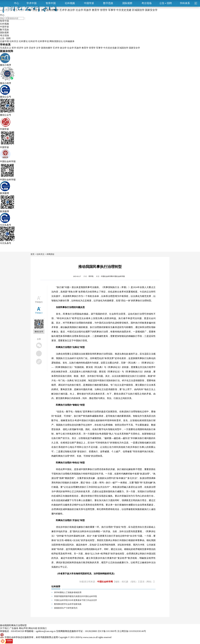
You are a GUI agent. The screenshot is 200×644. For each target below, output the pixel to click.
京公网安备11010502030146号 (132, 631)
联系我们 (42, 628)
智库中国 (51, 3)
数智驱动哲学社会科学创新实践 (68, 604)
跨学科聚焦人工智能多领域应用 (68, 592)
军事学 (99, 48)
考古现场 (147, 3)
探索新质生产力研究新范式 (66, 608)
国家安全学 (134, 48)
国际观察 (127, 3)
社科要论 (23, 41)
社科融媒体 (69, 41)
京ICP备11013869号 (107, 631)
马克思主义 (6, 48)
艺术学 (56, 48)
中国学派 (89, 3)
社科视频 (70, 3)
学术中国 (32, 3)
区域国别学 (123, 48)
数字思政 (108, 3)
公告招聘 (166, 3)
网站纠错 (33, 628)
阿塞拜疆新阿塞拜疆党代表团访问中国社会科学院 (76, 596)
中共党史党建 (110, 48)
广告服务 (14, 628)
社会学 (71, 48)
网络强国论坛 (56, 41)
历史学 (32, 48)
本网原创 (50, 254)
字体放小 (39, 313)
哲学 (14, 48)
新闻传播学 (47, 48)
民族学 (78, 48)
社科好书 (33, 41)
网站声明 (23, 628)
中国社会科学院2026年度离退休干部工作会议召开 (76, 600)
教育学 (85, 48)
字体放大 (39, 302)
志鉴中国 (4, 41)
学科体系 (186, 3)
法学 (26, 48)
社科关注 (14, 41)
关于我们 (4, 628)
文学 (38, 48)
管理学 (92, 48)
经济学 (20, 48)
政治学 (63, 48)
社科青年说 (43, 41)
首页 (32, 254)
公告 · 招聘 (5, 38)
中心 (17, 3)
